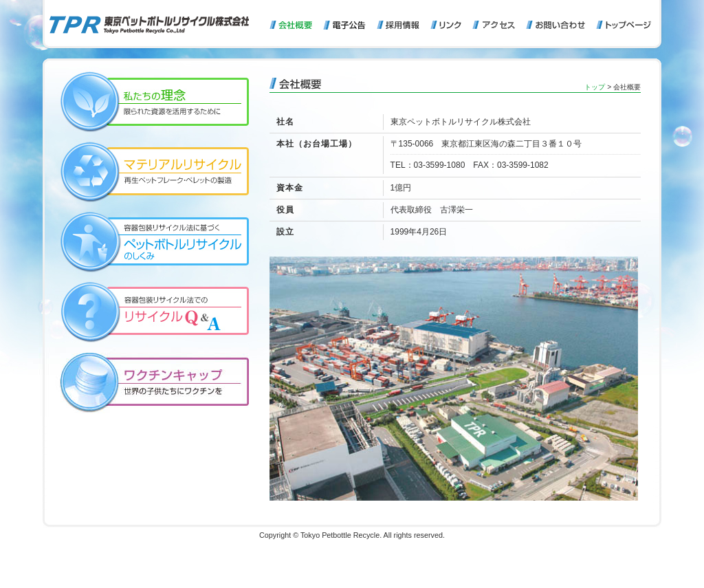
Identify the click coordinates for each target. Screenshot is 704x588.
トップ (595, 87)
